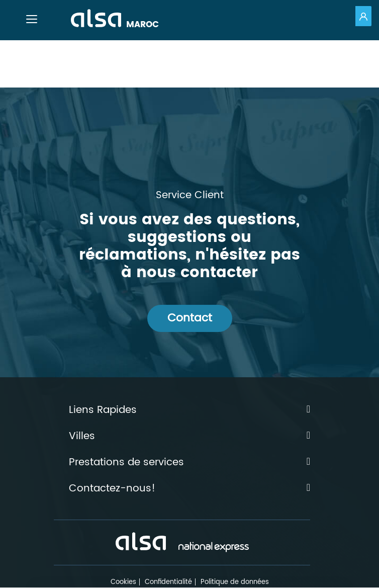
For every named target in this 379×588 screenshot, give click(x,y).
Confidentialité (168, 582)
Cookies (123, 582)
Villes (190, 437)
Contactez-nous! (190, 489)
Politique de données (235, 582)
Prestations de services (190, 463)
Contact (190, 318)
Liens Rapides (190, 410)
